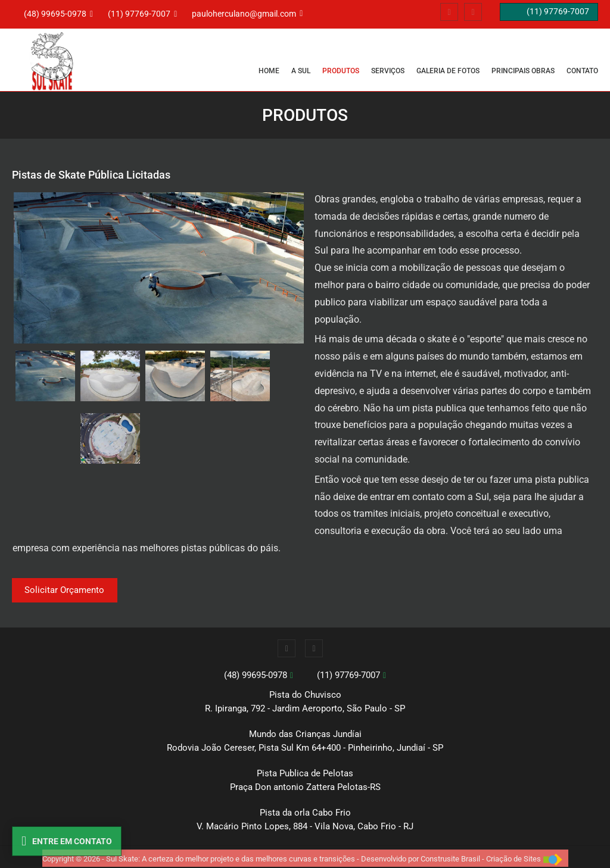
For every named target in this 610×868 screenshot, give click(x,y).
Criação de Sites (513, 859)
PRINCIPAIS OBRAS (523, 71)
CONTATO (582, 71)
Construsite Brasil (450, 859)
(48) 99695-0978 (256, 675)
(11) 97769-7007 (348, 675)
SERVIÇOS (388, 71)
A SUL (301, 71)
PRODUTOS (341, 71)
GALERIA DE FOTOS (448, 71)
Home (269, 71)
